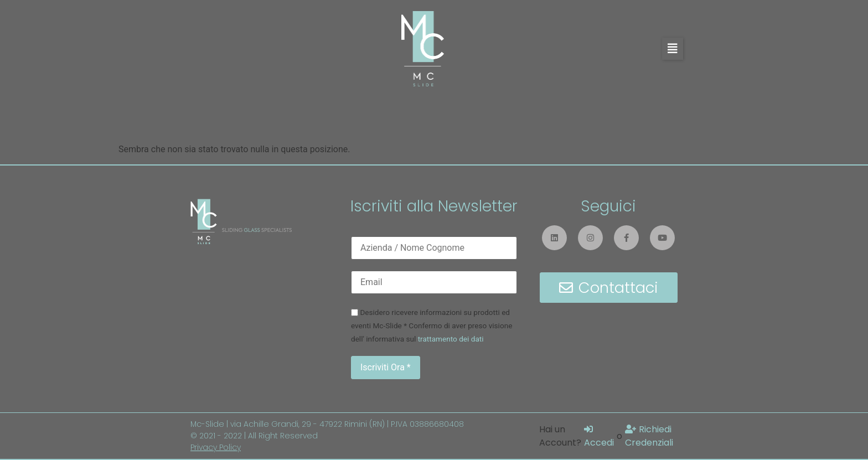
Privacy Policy (216, 447)
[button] (673, 49)
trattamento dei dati (451, 339)
